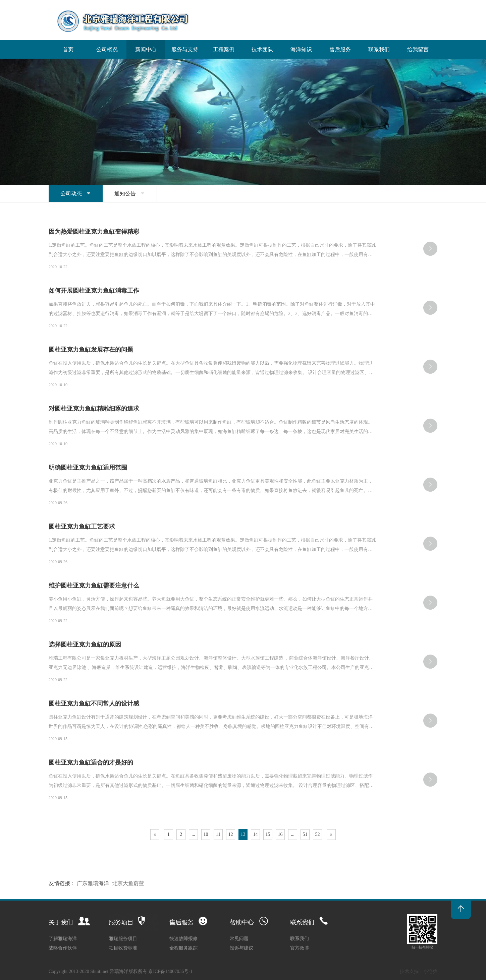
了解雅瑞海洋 (63, 939)
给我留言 (418, 49)
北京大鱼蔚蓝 (128, 883)
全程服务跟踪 (183, 948)
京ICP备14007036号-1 (170, 971)
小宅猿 (430, 971)
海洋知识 (301, 49)
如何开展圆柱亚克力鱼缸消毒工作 (94, 291)
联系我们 (379, 49)
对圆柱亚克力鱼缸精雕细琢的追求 (94, 409)
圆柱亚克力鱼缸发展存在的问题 (91, 350)
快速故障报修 (183, 939)
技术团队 (262, 49)
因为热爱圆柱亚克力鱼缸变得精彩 (94, 232)
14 (256, 834)
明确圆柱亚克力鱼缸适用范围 (88, 468)
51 (305, 834)
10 (206, 834)
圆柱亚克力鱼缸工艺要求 (82, 527)
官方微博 (300, 948)
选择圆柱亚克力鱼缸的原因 (85, 645)
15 (268, 834)
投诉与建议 (241, 948)
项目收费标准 (123, 948)
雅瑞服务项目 (123, 939)
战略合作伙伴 (63, 948)
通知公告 (130, 194)
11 (218, 834)
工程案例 (224, 49)
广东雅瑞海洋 (93, 883)
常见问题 (239, 939)
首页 (68, 49)
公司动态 (76, 194)
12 (231, 834)
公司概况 (107, 49)
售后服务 (340, 49)
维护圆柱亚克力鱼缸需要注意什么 (94, 586)
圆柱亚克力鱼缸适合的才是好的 (91, 762)
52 (318, 834)
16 (280, 834)
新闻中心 (146, 49)
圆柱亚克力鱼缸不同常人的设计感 (94, 703)
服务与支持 (185, 49)
